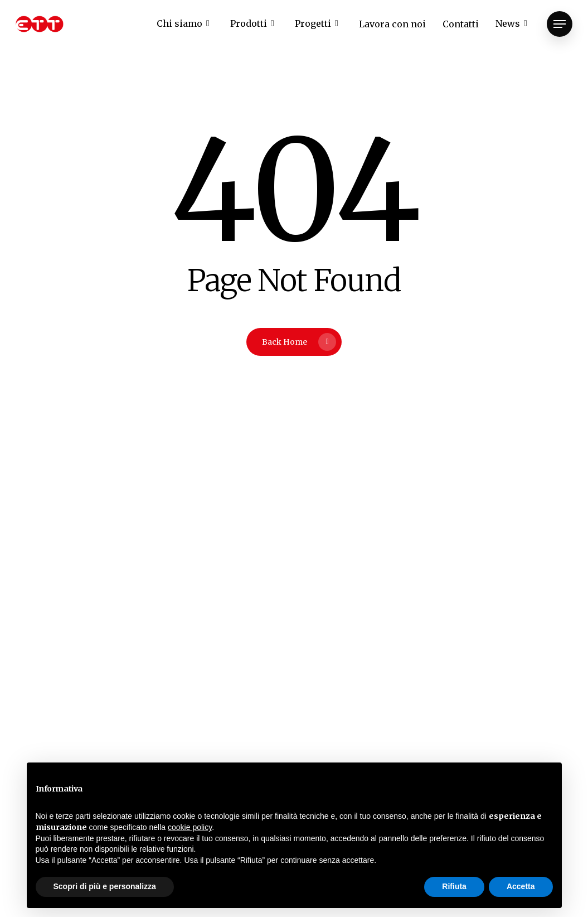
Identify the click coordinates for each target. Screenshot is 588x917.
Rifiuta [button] (454, 886)
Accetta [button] (521, 886)
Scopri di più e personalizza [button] (105, 886)
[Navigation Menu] (560, 24)
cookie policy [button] (190, 827)
